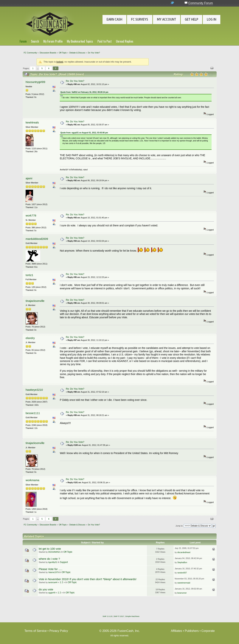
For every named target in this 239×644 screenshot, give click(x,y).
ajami (29, 178)
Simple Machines (132, 616)
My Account (167, 19)
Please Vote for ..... (50, 569)
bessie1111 (33, 413)
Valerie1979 (54, 572)
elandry (30, 338)
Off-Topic (68, 552)
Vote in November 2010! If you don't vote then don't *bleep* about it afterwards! (87, 579)
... (38, 68)
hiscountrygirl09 (35, 82)
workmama (32, 480)
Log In (212, 19)
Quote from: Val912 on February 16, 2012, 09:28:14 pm (84, 92)
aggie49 (52, 593)
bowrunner (182, 593)
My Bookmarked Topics (80, 41)
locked (60, 62)
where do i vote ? (49, 559)
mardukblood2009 (37, 239)
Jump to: (179, 526)
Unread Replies (125, 41)
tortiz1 (29, 275)
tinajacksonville (35, 301)
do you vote (46, 589)
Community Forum (201, 3)
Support (64, 562)
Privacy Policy (59, 631)
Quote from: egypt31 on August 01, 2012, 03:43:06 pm (84, 133)
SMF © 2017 (119, 616)
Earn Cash (114, 19)
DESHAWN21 (55, 552)
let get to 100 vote (50, 549)
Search (35, 41)
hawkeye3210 (34, 390)
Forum (23, 41)
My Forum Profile (53, 41)
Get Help (191, 19)
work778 (31, 215)
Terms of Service (36, 631)
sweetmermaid (184, 583)
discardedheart (184, 552)
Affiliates (176, 631)
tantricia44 (53, 582)
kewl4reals (32, 122)
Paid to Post (105, 41)
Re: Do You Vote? (75, 81)
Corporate (208, 631)
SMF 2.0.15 (107, 616)
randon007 (182, 573)
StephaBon (182, 562)
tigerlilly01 (53, 562)
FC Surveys (140, 19)
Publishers (192, 631)
